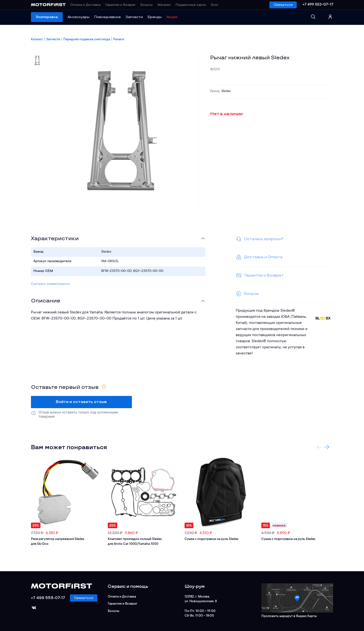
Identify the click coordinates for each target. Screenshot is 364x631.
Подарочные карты (191, 5)
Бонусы (147, 5)
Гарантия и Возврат (120, 5)
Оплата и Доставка (85, 5)
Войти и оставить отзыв (81, 402)
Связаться (283, 5)
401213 (215, 69)
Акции (172, 17)
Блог (215, 5)
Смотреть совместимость (50, 284)
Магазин (164, 5)
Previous (319, 447)
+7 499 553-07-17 (318, 5)
